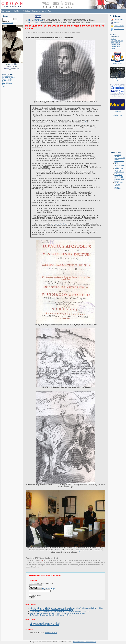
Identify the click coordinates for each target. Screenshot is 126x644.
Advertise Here (117, 115)
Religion (36, 22)
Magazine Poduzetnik (9, 78)
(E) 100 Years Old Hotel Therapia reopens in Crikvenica (119, 186)
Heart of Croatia (7, 83)
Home (29, 19)
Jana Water (6, 82)
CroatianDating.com (8, 76)
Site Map (16, 11)
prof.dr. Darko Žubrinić (51, 558)
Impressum (36, 11)
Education (37, 19)
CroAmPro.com (117, 64)
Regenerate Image (48, 589)
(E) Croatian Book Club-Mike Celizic (119, 165)
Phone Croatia (7, 80)
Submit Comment (51, 633)
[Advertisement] (117, 135)
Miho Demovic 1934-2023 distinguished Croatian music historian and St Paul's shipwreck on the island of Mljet (66, 608)
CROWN (113, 39)
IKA (86, 122)
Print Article (117, 23)
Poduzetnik (117, 111)
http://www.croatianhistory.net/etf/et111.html (44, 625)
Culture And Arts (38, 21)
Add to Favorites (119, 26)
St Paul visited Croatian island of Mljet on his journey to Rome (50, 615)
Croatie (113, 49)
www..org (41, 560)
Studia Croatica (115, 43)
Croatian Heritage (116, 47)
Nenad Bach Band (8, 79)
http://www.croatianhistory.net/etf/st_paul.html (45, 623)
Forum (50, 11)
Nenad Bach (6, 85)
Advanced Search (8, 23)
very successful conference (59, 224)
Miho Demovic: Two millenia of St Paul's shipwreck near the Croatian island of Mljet (57, 613)
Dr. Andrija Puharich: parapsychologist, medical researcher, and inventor (120, 159)
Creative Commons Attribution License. (84, 642)
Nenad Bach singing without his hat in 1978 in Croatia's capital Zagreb (120, 178)
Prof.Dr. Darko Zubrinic (34, 32)
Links (44, 11)
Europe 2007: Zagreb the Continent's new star (119, 171)
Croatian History (115, 45)
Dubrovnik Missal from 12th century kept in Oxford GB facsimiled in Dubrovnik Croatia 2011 (60, 612)
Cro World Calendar (117, 41)
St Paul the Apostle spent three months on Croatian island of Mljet (52, 610)
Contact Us (26, 11)
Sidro (4, 86)
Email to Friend (118, 20)
